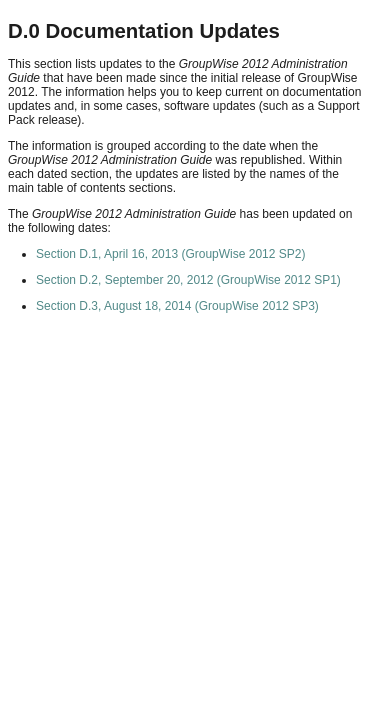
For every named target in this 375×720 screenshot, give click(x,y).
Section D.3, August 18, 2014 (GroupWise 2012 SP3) (177, 306)
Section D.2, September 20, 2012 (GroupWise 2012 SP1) (188, 280)
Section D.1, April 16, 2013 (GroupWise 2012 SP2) (170, 254)
